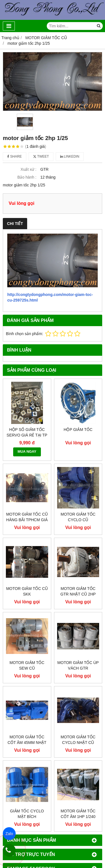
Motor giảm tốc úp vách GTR (78, 665)
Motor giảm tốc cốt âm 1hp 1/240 (78, 814)
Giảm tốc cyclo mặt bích (27, 814)
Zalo (9, 834)
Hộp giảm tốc (78, 430)
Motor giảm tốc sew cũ (27, 665)
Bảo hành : (27, 177)
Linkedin (70, 156)
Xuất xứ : (28, 169)
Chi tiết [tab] (15, 224)
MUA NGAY (27, 452)
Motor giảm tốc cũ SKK (27, 591)
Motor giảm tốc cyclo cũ (78, 517)
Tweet (41, 156)
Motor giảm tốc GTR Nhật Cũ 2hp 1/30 (78, 594)
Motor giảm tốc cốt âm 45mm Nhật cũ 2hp (27, 743)
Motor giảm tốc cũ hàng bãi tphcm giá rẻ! (27, 520)
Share (15, 156)
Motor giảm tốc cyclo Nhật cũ (78, 740)
